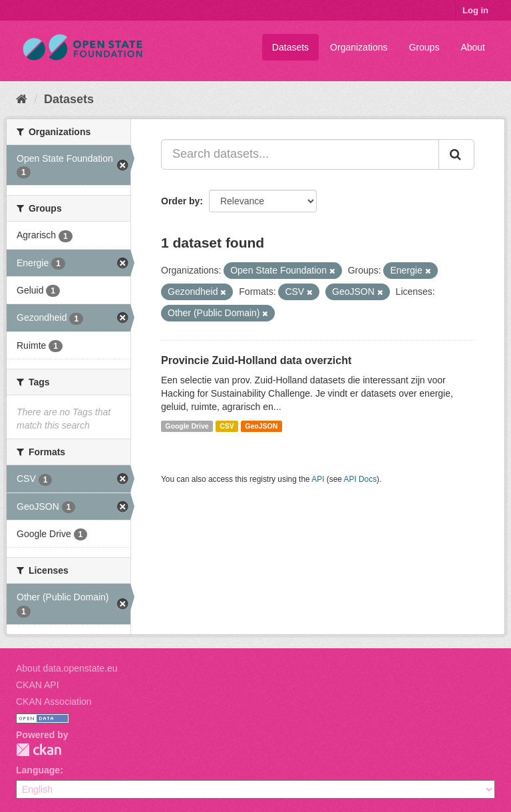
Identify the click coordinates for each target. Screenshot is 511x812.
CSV (227, 426)
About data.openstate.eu (67, 668)
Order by (180, 201)
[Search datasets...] (300, 154)
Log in (475, 10)
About (473, 47)
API (318, 479)
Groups (424, 47)
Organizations (359, 47)
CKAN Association (54, 702)
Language (38, 770)
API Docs (361, 479)
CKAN (39, 750)
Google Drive (187, 426)
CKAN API (38, 685)
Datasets (290, 47)
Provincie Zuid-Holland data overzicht (256, 360)
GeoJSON (261, 426)
